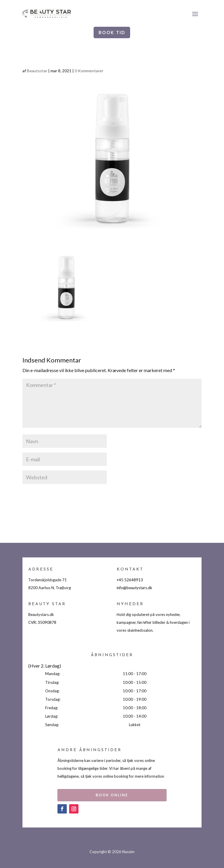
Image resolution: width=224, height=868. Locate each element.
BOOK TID (112, 32)
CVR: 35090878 (42, 622)
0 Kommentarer (89, 71)
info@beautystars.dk (134, 588)
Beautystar (37, 71)
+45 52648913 (130, 580)
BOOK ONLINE (112, 794)
